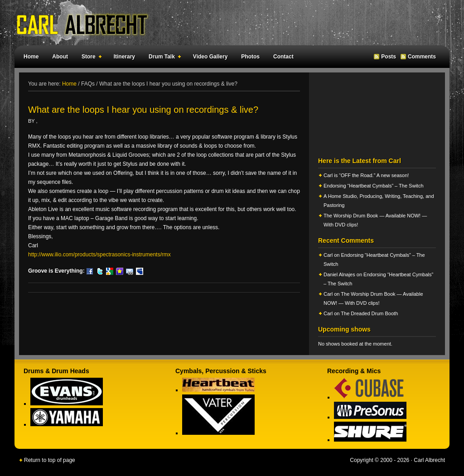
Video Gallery (210, 57)
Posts (389, 57)
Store (90, 58)
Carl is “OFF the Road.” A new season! (366, 175)
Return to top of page (50, 460)
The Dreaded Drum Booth (369, 313)
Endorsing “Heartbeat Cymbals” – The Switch (374, 186)
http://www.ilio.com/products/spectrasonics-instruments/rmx (99, 255)
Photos (250, 57)
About (60, 57)
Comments (422, 57)
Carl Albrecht (227, 23)
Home (31, 57)
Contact (283, 57)
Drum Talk (163, 58)
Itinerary (124, 57)
